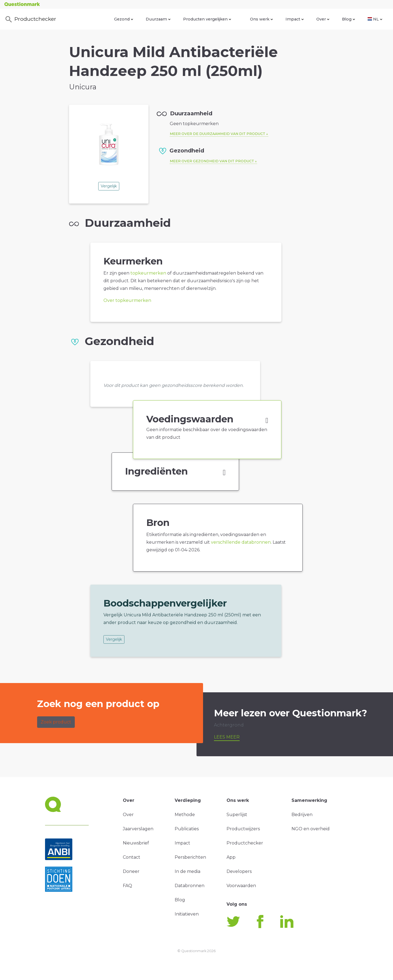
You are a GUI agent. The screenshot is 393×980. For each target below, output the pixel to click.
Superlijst (237, 815)
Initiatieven (187, 914)
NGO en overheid (311, 829)
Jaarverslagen (138, 829)
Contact (132, 857)
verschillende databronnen (241, 542)
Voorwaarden (241, 886)
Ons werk (261, 19)
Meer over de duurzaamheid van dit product (218, 134)
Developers (239, 871)
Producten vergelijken (207, 19)
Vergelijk (109, 186)
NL (375, 19)
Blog (349, 19)
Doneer (131, 871)
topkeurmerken (148, 273)
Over (323, 19)
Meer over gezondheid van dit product (212, 161)
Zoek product (56, 722)
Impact (295, 19)
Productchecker (30, 19)
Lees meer (227, 737)
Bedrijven (302, 815)
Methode (185, 815)
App (231, 857)
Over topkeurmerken (127, 300)
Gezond (124, 19)
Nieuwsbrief (136, 843)
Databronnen (190, 886)
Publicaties (187, 829)
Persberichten (190, 857)
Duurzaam (158, 19)
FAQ (127, 886)
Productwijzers (243, 829)
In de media (187, 871)
